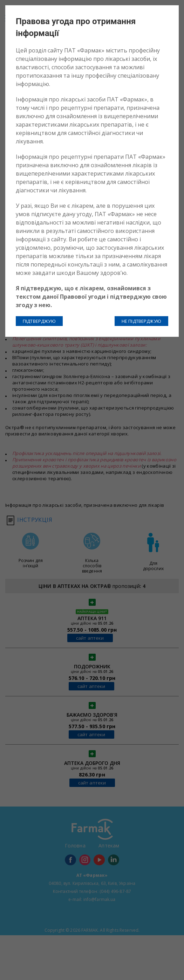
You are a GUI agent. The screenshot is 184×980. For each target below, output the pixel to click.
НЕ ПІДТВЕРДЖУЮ (141, 321)
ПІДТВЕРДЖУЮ (39, 321)
